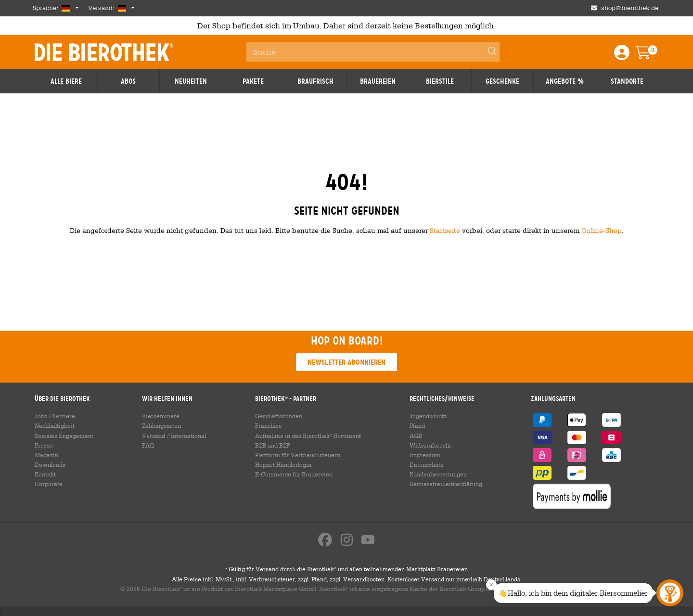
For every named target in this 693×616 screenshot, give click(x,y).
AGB (416, 436)
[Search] (488, 52)
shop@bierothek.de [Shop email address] (630, 8)
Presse (44, 445)
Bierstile (440, 81)
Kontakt (45, 474)
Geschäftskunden (279, 416)
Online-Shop (602, 230)
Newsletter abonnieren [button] (346, 362)
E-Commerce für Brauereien (294, 474)
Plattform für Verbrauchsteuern (298, 455)
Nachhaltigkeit (55, 425)
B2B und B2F (272, 445)
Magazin (46, 455)
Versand (154, 436)
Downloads (50, 464)
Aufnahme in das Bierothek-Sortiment (308, 436)
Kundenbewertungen (438, 474)
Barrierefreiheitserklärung (446, 484)
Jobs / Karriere (55, 416)
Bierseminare (161, 416)
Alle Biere (66, 81)
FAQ (148, 445)
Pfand (417, 425)
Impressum (425, 455)
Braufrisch (315, 81)
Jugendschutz (428, 416)
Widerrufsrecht (430, 445)
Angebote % (565, 81)
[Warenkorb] (650, 56)
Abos (128, 81)
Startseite (445, 230)
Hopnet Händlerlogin (283, 464)
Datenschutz (426, 464)
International (188, 436)
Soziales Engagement (64, 436)
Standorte (627, 81)
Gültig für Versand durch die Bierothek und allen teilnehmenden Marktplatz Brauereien (346, 569)
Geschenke (502, 81)
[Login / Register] (622, 56)
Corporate (49, 484)
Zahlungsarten (161, 425)
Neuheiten (191, 81)
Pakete (253, 81)
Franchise (269, 425)
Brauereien (378, 81)
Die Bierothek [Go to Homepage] (104, 52)
